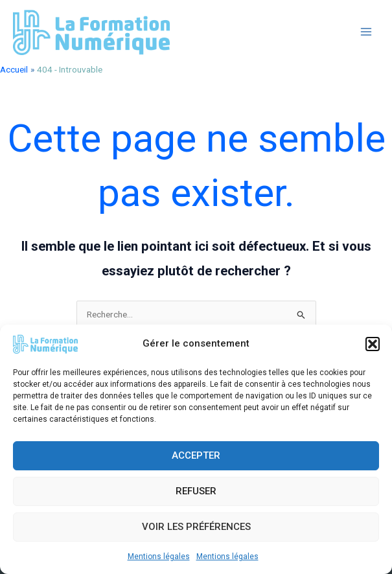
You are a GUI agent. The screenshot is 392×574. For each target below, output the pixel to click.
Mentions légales (159, 557)
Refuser (196, 491)
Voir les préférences (196, 527)
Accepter (196, 455)
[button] (373, 344)
